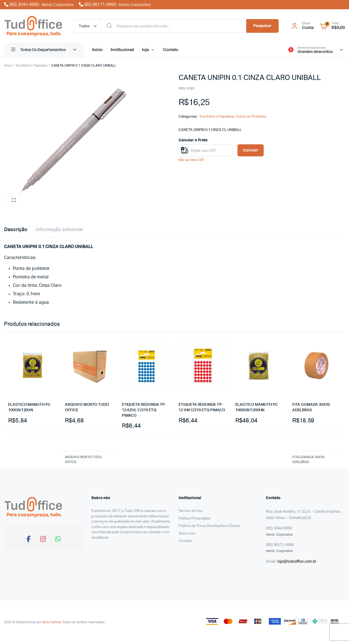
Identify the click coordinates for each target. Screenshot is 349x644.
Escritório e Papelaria (32, 65)
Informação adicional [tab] (59, 230)
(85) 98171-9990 (115, 5)
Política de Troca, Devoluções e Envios (210, 526)
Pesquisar (263, 26)
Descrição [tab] (16, 230)
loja (145, 50)
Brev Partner (52, 622)
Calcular (251, 150)
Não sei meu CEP (191, 160)
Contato (171, 50)
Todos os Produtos (251, 117)
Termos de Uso (191, 511)
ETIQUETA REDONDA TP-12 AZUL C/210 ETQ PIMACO (144, 410)
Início (97, 50)
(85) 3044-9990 (39, 5)
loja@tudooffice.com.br (297, 561)
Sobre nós (187, 534)
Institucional (122, 50)
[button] (14, 200)
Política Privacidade (194, 519)
